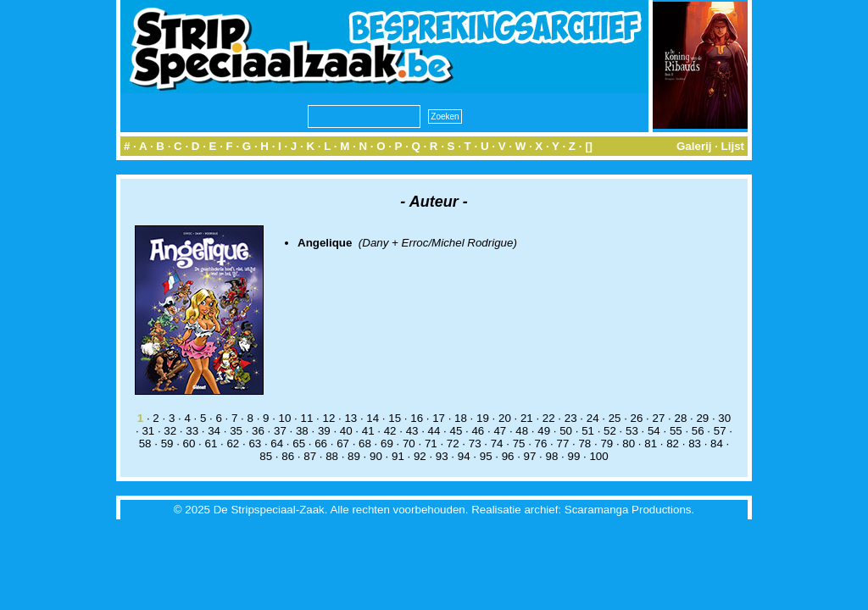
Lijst (733, 146)
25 (615, 418)
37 (280, 431)
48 (522, 431)
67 (343, 444)
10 (285, 418)
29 (702, 418)
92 (420, 456)
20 (505, 418)
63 (255, 444)
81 (651, 444)
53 (632, 431)
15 (395, 418)
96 (508, 456)
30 (724, 418)
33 (192, 431)
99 (573, 456)
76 (541, 444)
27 (659, 418)
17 (439, 418)
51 (588, 431)
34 (214, 431)
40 (346, 431)
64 (277, 444)
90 (376, 456)
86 (288, 456)
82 (673, 444)
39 (324, 431)
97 (530, 456)
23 (571, 418)
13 (351, 418)
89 (354, 456)
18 (461, 418)
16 (417, 418)
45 (456, 431)
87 (310, 456)
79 (606, 444)
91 (398, 456)
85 (266, 456)
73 (475, 444)
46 (478, 431)
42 (390, 431)
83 (695, 444)
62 (233, 444)
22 (549, 418)
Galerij (694, 146)
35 (236, 431)
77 (563, 444)
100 (598, 456)
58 (145, 444)
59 (167, 444)
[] (589, 146)
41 (368, 431)
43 (412, 431)
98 (552, 456)
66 (321, 444)
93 (442, 456)
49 (544, 431)
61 (211, 444)
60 (189, 444)
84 (717, 444)
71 (431, 444)
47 (500, 431)
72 (453, 444)
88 (332, 456)
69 (387, 444)
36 (258, 431)
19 (483, 418)
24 (593, 418)
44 (434, 431)
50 (566, 431)
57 (720, 431)
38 (302, 431)
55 (676, 431)
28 (680, 418)
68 (365, 444)
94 (464, 456)
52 (610, 431)
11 (307, 418)
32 (170, 431)
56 (698, 431)
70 (409, 444)
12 (328, 418)
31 (148, 431)
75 (519, 444)
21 (527, 418)
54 (654, 431)
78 (584, 444)
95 (486, 456)
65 (299, 444)
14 (373, 418)
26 (637, 418)
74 (497, 444)
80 (629, 444)
